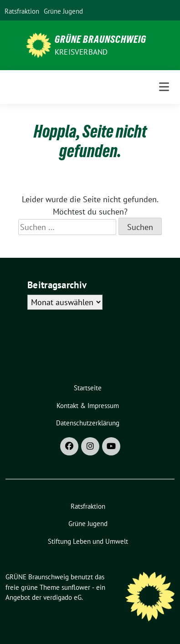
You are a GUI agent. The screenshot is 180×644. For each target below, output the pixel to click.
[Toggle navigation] (164, 87)
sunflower (76, 587)
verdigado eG (62, 597)
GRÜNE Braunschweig (100, 39)
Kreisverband (81, 52)
